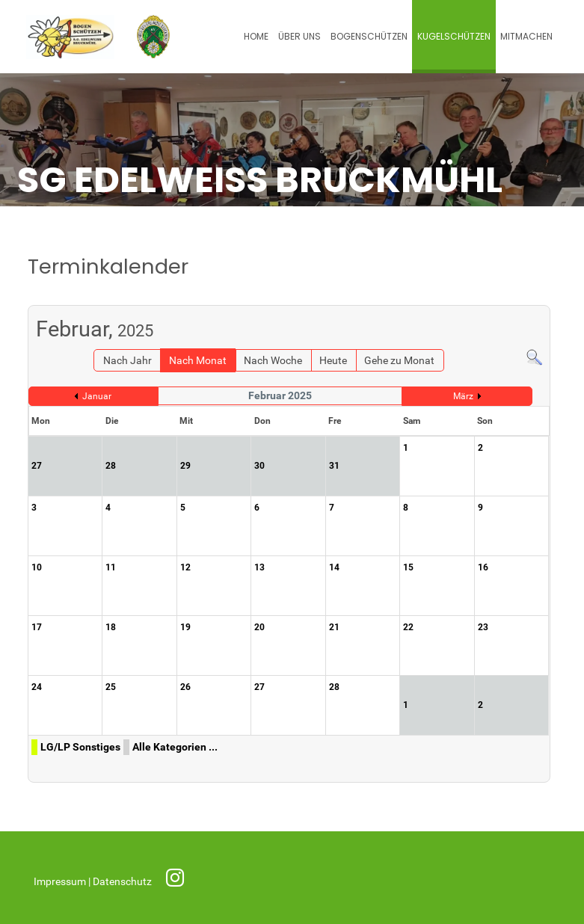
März (463, 396)
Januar (97, 396)
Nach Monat (198, 361)
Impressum (61, 882)
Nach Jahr (127, 361)
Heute (333, 361)
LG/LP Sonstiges (80, 747)
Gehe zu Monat (399, 361)
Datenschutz (123, 882)
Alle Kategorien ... (175, 747)
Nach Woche (273, 361)
